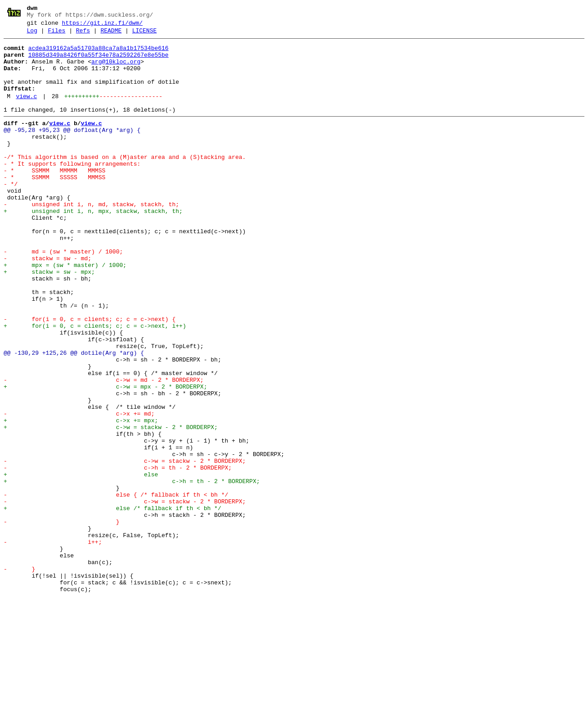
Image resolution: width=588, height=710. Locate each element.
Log (32, 35)
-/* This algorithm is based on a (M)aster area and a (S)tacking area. (125, 181)
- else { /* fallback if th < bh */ (116, 587)
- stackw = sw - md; (47, 303)
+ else (81, 562)
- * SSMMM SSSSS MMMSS (54, 206)
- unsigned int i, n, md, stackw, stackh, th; (91, 238)
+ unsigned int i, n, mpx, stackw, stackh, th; (93, 246)
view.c (26, 111)
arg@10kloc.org (116, 70)
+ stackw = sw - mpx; (49, 319)
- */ (11, 214)
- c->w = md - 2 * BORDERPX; (104, 449)
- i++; (53, 643)
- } (61, 619)
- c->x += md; (79, 489)
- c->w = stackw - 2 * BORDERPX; (125, 546)
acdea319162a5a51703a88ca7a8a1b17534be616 (99, 54)
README (111, 35)
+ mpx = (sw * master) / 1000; (65, 311)
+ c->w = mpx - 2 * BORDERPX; (105, 457)
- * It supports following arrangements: (72, 190)
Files (56, 35)
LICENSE (145, 35)
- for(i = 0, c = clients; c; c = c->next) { (90, 376)
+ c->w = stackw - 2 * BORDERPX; (111, 506)
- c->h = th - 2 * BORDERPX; (118, 554)
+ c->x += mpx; (81, 497)
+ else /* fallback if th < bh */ (112, 603)
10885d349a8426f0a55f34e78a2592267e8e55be (99, 62)
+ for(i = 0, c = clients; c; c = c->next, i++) (95, 384)
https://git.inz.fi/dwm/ (102, 26)
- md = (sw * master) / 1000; (63, 295)
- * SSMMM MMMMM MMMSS (54, 198)
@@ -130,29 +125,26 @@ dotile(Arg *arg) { (74, 416)
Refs (83, 35)
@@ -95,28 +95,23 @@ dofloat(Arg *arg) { (72, 149)
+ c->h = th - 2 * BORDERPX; (132, 570)
